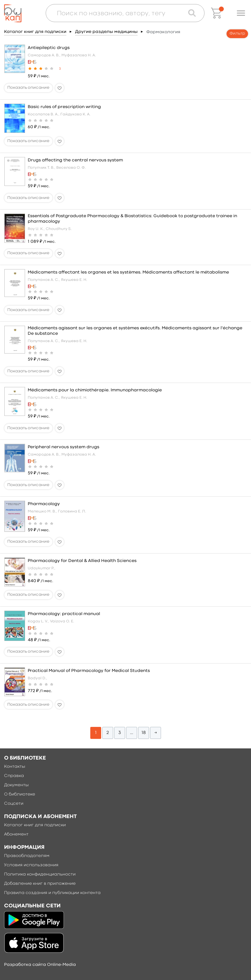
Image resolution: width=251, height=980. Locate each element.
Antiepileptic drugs (49, 48)
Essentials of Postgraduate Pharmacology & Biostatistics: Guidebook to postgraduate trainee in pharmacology (132, 219)
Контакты (15, 767)
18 (144, 733)
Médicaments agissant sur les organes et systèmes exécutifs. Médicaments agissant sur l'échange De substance (135, 331)
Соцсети (14, 804)
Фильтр (237, 34)
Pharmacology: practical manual (64, 614)
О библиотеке (20, 794)
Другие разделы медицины (106, 32)
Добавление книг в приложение (40, 884)
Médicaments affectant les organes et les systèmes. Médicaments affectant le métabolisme (128, 272)
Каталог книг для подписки (35, 32)
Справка (14, 776)
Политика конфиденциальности (40, 874)
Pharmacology (44, 504)
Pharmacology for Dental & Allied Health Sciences (82, 561)
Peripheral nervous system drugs (63, 447)
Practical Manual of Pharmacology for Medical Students (89, 671)
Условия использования (31, 865)
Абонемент (16, 834)
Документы (16, 785)
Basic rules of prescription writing (64, 107)
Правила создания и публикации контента (52, 893)
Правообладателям (27, 856)
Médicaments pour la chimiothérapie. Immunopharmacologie (95, 390)
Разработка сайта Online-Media (40, 965)
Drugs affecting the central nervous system (75, 160)
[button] (241, 13)
